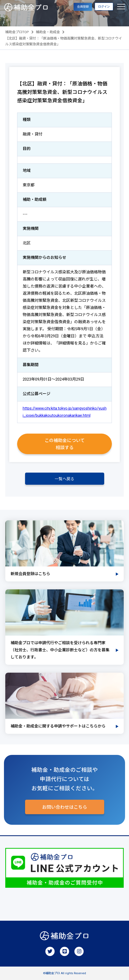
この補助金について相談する (65, 444)
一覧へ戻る (64, 479)
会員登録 (83, 7)
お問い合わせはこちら (65, 807)
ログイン (104, 7)
